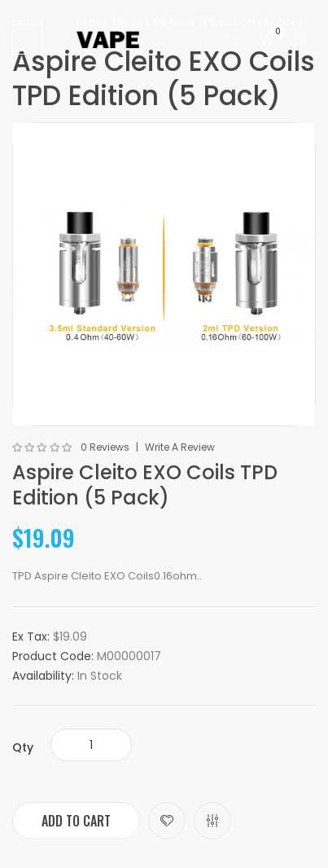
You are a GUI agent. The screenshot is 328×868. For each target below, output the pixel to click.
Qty (23, 747)
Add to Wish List (167, 821)
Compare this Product (212, 821)
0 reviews (105, 447)
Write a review (180, 447)
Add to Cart (76, 821)
